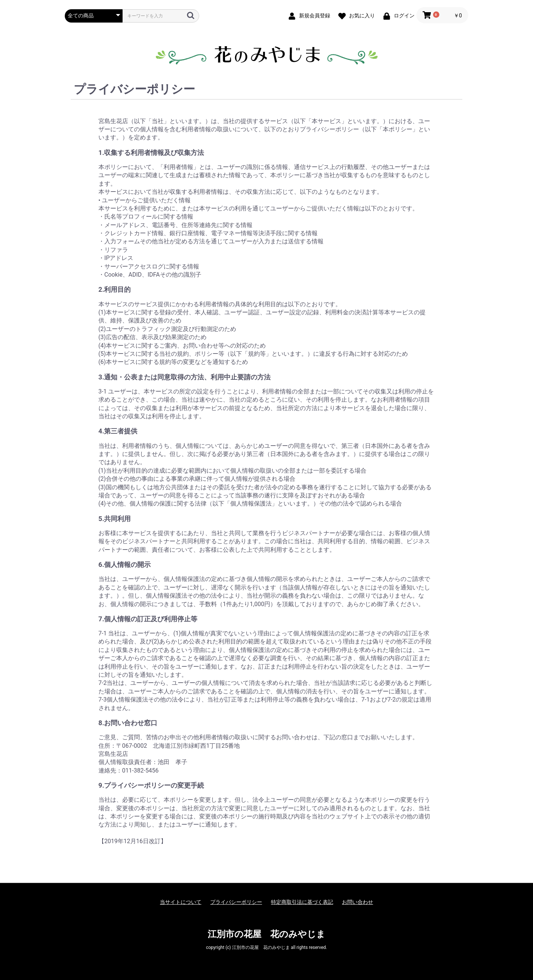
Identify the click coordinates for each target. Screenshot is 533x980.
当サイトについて (181, 902)
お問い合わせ (358, 902)
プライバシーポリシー (236, 902)
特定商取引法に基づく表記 (302, 902)
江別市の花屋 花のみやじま (266, 934)
